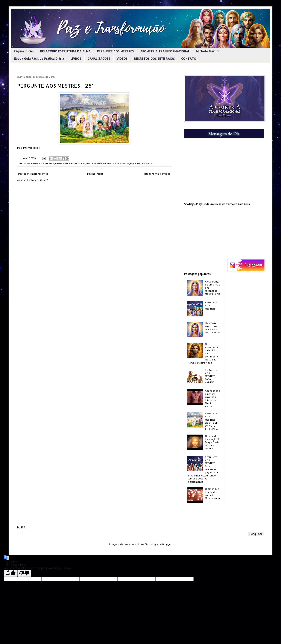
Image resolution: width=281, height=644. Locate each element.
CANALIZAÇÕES (99, 59)
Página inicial (24, 51)
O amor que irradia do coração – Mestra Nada (212, 493)
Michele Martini (208, 51)
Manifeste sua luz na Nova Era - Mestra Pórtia (213, 328)
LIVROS (76, 59)
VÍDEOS (122, 59)
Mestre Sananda (94, 163)
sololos (140, 544)
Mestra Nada (62, 163)
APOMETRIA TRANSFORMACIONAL (165, 51)
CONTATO (189, 59)
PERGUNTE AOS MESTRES (115, 51)
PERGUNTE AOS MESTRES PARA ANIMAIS (211, 376)
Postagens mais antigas (156, 174)
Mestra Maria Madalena (43, 163)
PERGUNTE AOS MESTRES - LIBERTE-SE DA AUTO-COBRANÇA (211, 421)
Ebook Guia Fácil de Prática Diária (39, 59)
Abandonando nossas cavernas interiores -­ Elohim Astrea (213, 398)
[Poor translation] (24, 573)
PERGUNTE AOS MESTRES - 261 (55, 86)
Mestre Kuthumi (77, 163)
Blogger (167, 544)
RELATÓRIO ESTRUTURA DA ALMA (65, 51)
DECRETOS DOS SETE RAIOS (154, 59)
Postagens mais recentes (33, 174)
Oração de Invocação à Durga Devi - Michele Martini (212, 442)
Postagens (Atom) (38, 180)
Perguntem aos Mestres (142, 163)
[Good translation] (11, 573)
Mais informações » (29, 148)
